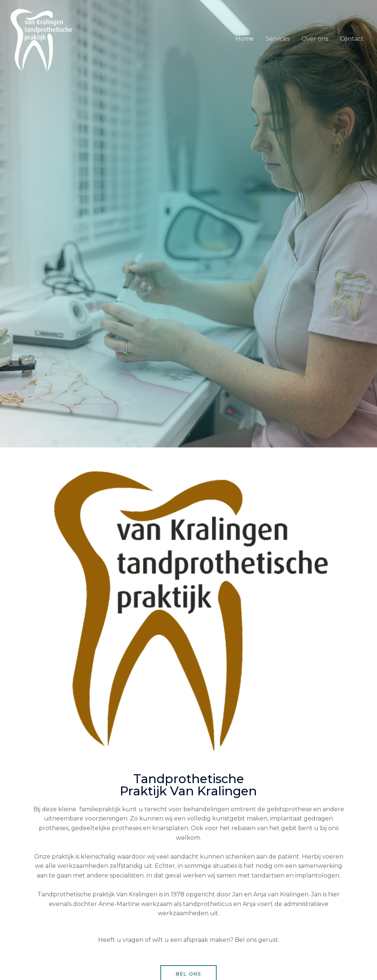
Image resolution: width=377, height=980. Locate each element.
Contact (352, 39)
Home (245, 39)
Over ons (315, 39)
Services (278, 39)
